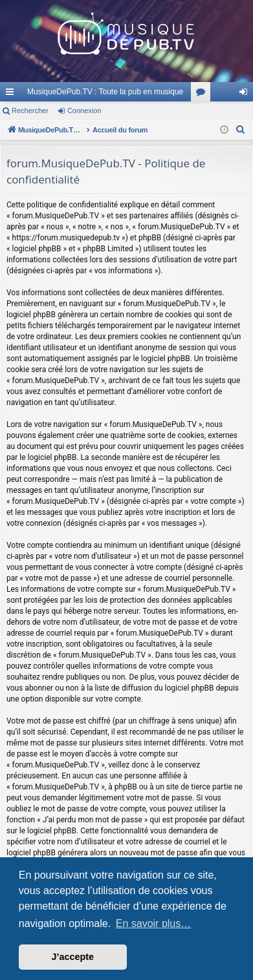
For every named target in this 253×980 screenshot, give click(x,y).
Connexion (84, 110)
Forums (203, 94)
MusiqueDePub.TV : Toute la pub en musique (105, 92)
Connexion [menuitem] (246, 94)
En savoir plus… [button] (154, 923)
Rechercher (30, 110)
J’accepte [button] (73, 957)
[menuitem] (241, 130)
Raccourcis (12, 94)
